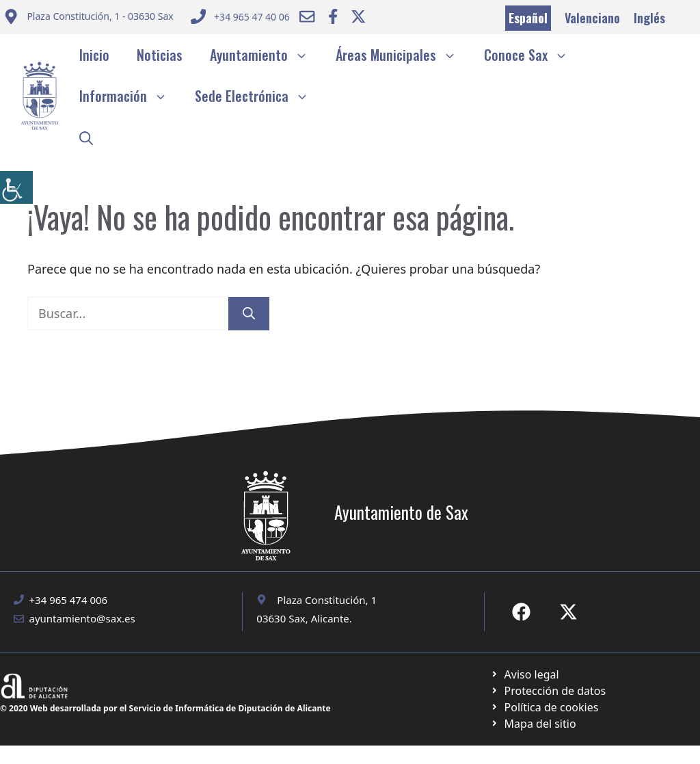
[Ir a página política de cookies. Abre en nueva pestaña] (548, 691)
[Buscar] (249, 314)
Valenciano (592, 18)
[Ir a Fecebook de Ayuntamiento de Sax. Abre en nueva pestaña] (521, 612)
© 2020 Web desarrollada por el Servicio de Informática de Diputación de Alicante (165, 708)
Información (130, 96)
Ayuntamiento (266, 55)
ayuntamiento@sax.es (82, 618)
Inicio (94, 55)
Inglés (649, 18)
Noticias (160, 55)
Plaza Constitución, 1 (327, 600)
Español (528, 18)
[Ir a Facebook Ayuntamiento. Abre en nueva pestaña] (333, 16)
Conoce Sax (533, 55)
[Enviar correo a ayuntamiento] (89, 18)
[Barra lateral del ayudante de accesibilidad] (16, 187)
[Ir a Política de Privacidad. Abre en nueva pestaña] (525, 674)
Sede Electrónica (259, 96)
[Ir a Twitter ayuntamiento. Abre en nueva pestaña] (358, 16)
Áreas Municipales (403, 55)
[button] (86, 137)
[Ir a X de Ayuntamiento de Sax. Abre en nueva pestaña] (568, 612)
